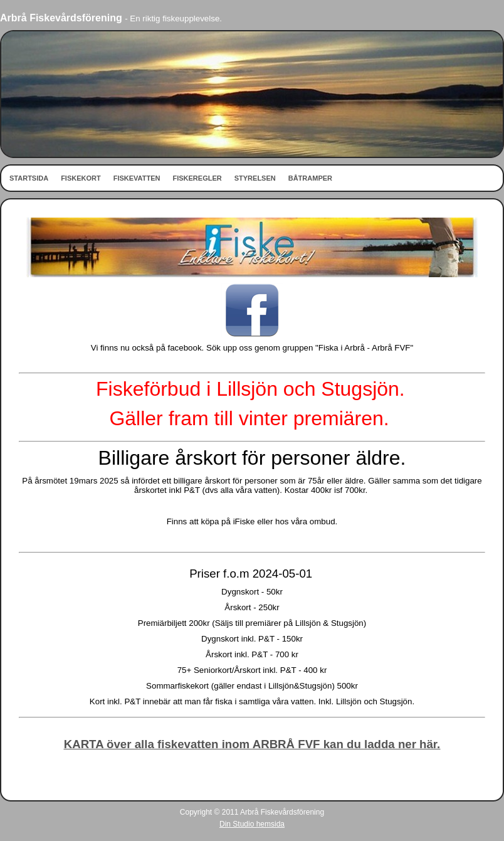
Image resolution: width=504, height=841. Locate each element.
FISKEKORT (81, 178)
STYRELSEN (255, 178)
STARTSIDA (29, 178)
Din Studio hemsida (252, 824)
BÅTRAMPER (310, 178)
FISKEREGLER (197, 178)
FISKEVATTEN (137, 178)
